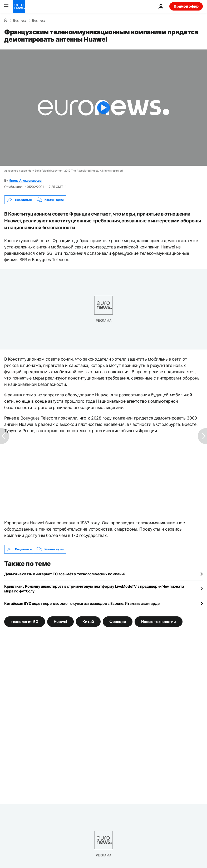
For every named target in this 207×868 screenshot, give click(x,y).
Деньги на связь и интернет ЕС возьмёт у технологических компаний (65, 574)
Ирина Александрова (25, 180)
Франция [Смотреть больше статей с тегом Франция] (118, 622)
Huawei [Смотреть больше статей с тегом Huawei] (60, 622)
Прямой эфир (186, 6)
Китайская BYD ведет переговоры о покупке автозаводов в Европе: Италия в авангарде (82, 603)
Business (20, 21)
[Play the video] (103, 108)
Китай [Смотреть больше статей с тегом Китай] (88, 622)
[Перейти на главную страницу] (19, 6)
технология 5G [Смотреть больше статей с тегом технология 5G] (25, 622)
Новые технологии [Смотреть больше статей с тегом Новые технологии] (159, 622)
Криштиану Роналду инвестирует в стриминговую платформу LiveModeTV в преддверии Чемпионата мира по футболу (94, 589)
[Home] (6, 20)
